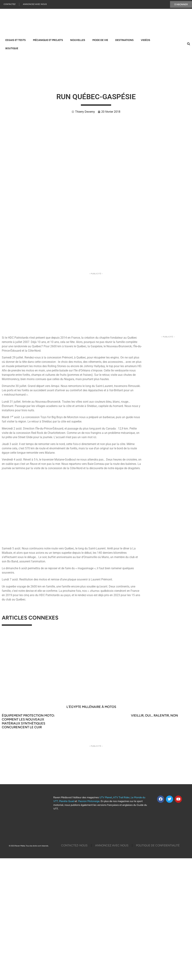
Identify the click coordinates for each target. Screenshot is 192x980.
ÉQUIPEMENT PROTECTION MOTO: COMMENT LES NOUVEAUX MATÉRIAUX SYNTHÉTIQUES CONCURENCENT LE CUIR (28, 721)
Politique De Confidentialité (158, 845)
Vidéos (146, 40)
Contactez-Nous (74, 845)
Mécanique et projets (48, 40)
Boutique (12, 48)
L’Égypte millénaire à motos (91, 707)
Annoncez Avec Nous (35, 4)
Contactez (10, 4)
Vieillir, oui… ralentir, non (154, 715)
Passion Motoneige (89, 801)
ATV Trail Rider (121, 797)
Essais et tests (16, 40)
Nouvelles (78, 40)
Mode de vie (100, 40)
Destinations (124, 40)
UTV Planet (106, 797)
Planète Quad (67, 801)
